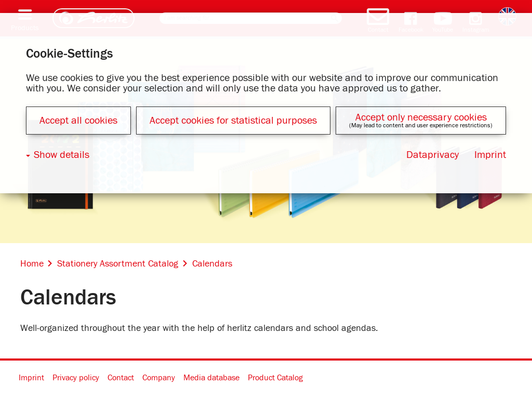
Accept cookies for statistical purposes (233, 121)
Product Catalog (275, 378)
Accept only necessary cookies (421, 117)
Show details (62, 155)
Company (159, 378)
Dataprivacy (433, 155)
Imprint (31, 378)
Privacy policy (76, 378)
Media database (211, 378)
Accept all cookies (78, 121)
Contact (121, 378)
